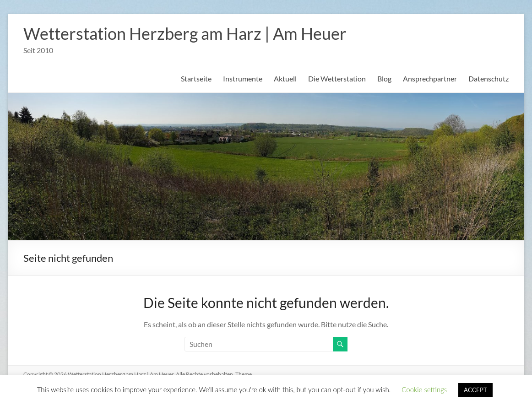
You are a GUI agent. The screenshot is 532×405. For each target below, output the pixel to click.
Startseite (196, 78)
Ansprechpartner (430, 78)
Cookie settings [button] (424, 389)
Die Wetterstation (337, 78)
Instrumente (243, 78)
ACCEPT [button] (475, 390)
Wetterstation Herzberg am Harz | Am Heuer (185, 33)
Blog (384, 78)
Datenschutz (489, 78)
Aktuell (285, 78)
